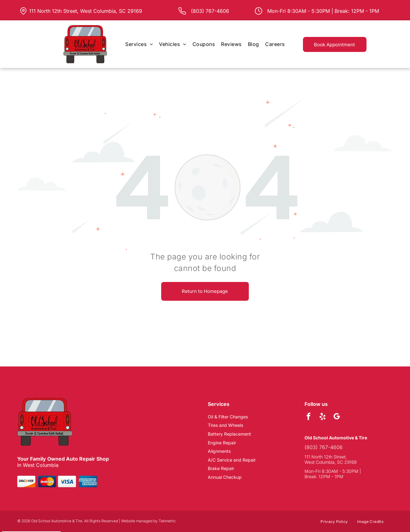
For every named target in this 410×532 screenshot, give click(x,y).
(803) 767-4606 (324, 447)
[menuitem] (139, 44)
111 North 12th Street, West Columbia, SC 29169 (86, 11)
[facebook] (308, 417)
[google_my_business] (337, 417)
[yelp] (323, 417)
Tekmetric (167, 521)
